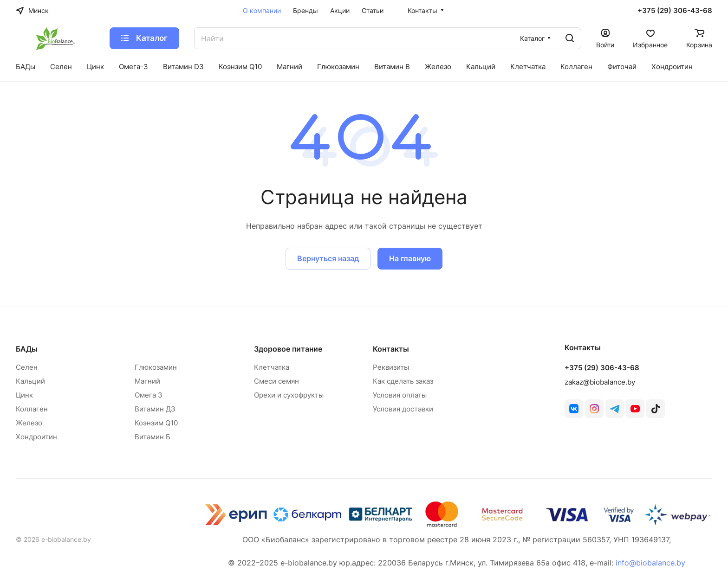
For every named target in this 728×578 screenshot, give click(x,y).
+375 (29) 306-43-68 (675, 11)
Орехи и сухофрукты (289, 395)
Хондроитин (36, 437)
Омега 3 (149, 395)
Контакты (391, 349)
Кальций (30, 381)
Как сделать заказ (403, 381)
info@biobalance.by (650, 563)
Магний (147, 381)
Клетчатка (272, 367)
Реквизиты (391, 367)
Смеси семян (276, 381)
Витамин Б (153, 437)
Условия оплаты (400, 395)
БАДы (27, 349)
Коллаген (32, 409)
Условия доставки (403, 409)
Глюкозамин (156, 367)
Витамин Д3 (155, 409)
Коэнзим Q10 (156, 423)
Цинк (24, 395)
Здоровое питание (288, 349)
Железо (29, 423)
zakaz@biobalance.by (600, 382)
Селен (27, 367)
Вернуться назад (328, 258)
